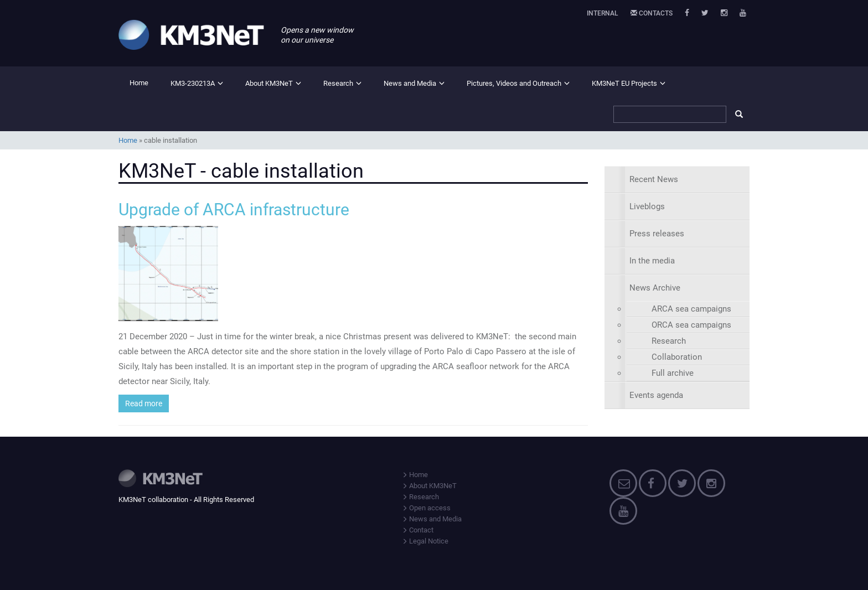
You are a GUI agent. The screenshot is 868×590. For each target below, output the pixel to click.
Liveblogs (647, 206)
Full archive (673, 373)
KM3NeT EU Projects (624, 83)
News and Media (410, 83)
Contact (418, 530)
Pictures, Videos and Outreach (514, 83)
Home (139, 83)
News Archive (655, 288)
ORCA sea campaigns (691, 325)
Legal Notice (425, 541)
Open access (426, 508)
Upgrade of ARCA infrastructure (234, 209)
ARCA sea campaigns (691, 309)
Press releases (657, 234)
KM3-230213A (193, 83)
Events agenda (656, 395)
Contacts (652, 13)
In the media (652, 261)
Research (338, 83)
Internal (603, 13)
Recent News (654, 179)
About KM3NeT (269, 83)
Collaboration (677, 357)
